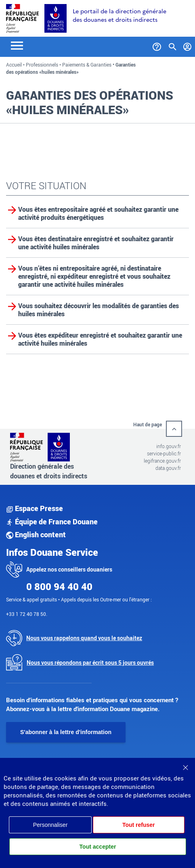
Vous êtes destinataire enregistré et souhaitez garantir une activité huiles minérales (96, 243)
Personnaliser (50, 825)
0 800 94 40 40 (59, 586)
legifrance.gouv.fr (162, 461)
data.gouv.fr (168, 468)
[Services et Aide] (157, 45)
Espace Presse (35, 508)
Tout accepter (98, 847)
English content (36, 534)
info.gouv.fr (169, 446)
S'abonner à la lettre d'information (66, 732)
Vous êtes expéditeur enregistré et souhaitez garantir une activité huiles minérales (100, 339)
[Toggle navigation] (17, 45)
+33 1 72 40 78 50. (27, 614)
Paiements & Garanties (87, 65)
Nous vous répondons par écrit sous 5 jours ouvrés (90, 662)
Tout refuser (139, 825)
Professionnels (42, 65)
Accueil (14, 65)
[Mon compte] (188, 45)
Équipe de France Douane (52, 522)
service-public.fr (164, 453)
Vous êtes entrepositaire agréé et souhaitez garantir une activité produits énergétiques (98, 213)
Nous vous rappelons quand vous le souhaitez (84, 638)
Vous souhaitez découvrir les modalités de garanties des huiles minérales (99, 310)
